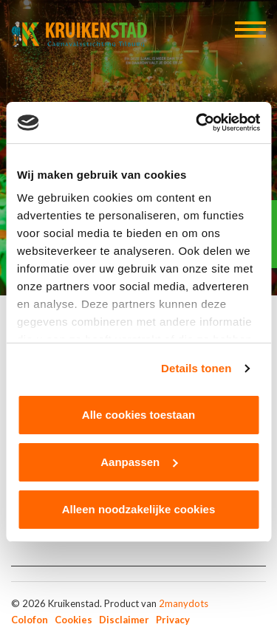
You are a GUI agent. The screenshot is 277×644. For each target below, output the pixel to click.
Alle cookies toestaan (138, 415)
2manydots (184, 603)
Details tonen (196, 368)
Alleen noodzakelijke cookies (139, 509)
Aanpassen (139, 462)
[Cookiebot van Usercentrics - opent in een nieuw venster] (197, 123)
